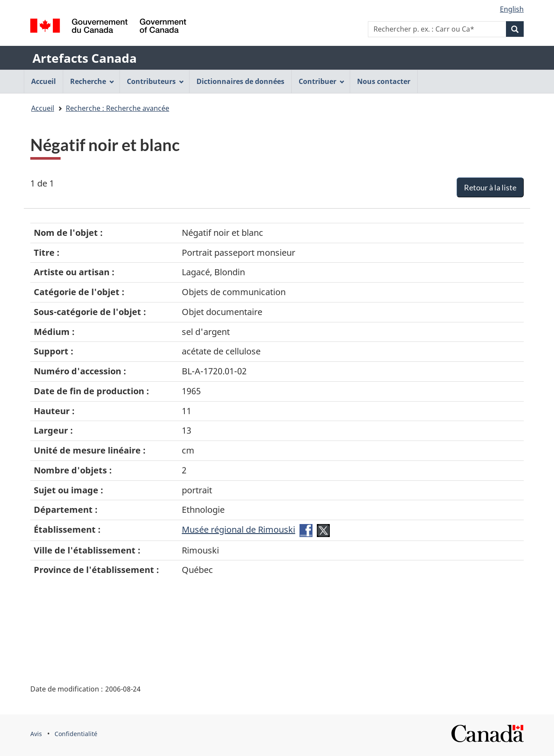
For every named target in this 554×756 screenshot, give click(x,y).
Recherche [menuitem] (92, 81)
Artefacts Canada (85, 58)
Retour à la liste (490, 187)
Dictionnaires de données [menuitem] (240, 81)
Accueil (43, 108)
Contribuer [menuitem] (322, 81)
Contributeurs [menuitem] (155, 81)
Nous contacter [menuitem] (384, 81)
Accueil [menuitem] (43, 81)
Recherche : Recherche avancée (118, 108)
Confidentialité (76, 734)
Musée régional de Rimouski (238, 529)
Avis (36, 734)
